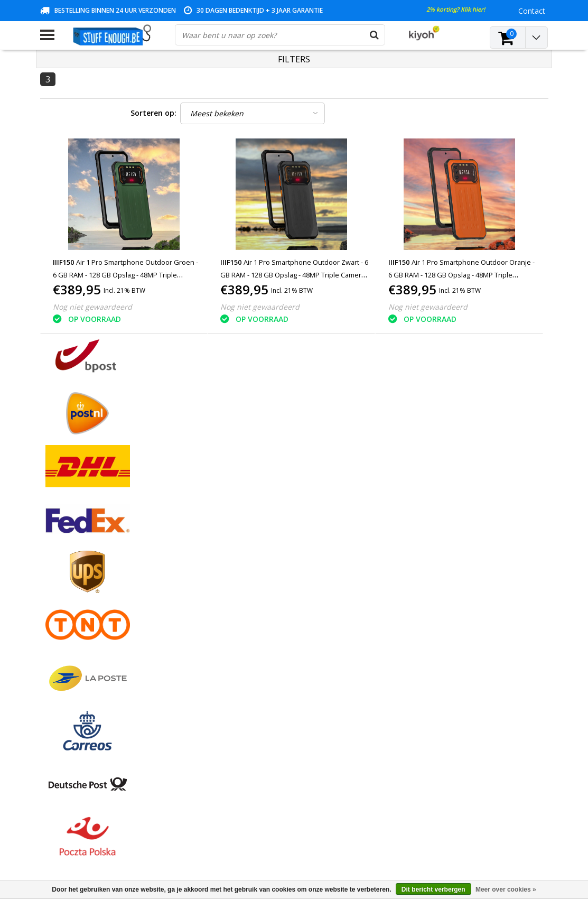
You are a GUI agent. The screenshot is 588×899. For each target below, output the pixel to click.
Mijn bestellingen (241, 569)
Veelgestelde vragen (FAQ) (85, 679)
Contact (54, 582)
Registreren (231, 557)
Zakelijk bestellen (69, 667)
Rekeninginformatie (73, 642)
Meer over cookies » (506, 889)
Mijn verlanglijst (239, 594)
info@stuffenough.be (420, 825)
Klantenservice (65, 606)
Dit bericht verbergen (433, 889)
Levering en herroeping (80, 655)
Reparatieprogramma (77, 630)
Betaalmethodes (69, 569)
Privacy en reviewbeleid (80, 618)
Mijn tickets (231, 582)
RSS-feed (56, 691)
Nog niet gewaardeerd (92, 307)
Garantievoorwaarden (77, 594)
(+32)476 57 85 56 (444, 841)
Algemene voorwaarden (81, 557)
